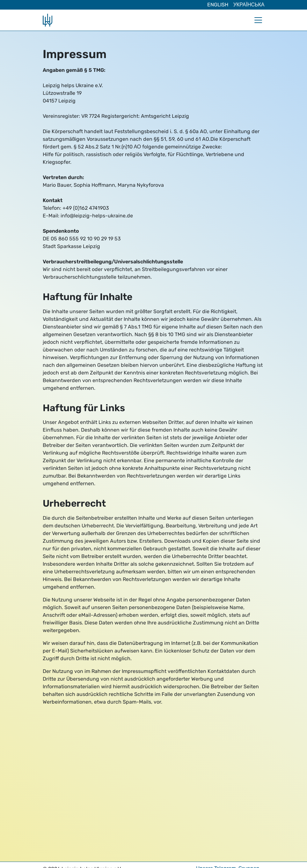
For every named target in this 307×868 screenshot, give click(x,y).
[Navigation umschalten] (258, 20)
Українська (249, 5)
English (218, 5)
